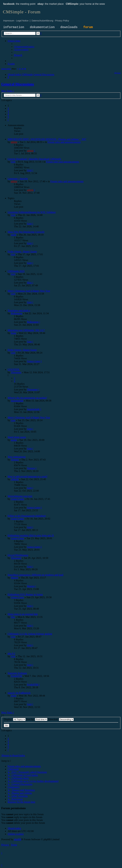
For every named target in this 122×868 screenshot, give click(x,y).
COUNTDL (14, 370)
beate (14, 333)
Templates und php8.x (19, 311)
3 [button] (8, 111)
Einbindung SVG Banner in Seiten (25, 594)
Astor (14, 696)
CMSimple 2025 (16, 271)
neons (14, 440)
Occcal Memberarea (18, 555)
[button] (8, 120)
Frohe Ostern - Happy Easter (22, 252)
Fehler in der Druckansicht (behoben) (27, 516)
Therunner (16, 372)
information (14, 27)
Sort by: (37, 719)
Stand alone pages (17, 437)
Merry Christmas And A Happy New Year (29, 291)
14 (20, 69)
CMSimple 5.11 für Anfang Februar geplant (30, 634)
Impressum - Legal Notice (16, 21)
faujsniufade (17, 401)
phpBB (18, 839)
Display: (15, 719)
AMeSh (15, 479)
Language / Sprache (18, 179)
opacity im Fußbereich (19, 693)
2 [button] (8, 108)
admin (14, 142)
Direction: (61, 719)
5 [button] (8, 117)
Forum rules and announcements (64, 142)
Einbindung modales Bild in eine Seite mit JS (31, 535)
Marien (14, 578)
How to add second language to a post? (27, 476)
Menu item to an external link (23, 614)
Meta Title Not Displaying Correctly (26, 232)
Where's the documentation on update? (27, 398)
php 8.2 (11, 653)
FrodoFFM (16, 676)
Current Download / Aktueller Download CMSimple (34, 159)
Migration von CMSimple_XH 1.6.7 (26, 330)
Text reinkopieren (17, 457)
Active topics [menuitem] (6, 69)
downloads (69, 27)
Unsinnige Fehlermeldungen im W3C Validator (32, 212)
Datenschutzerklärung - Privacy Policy (50, 21)
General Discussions (18, 84)
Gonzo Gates (34, 361)
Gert (13, 162)
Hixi (29, 283)
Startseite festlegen (17, 673)
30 (22, 69)
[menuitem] (24, 47)
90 (25, 69)
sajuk (14, 235)
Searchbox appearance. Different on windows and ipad (35, 575)
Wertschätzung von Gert (20, 496)
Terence (15, 460)
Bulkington (17, 313)
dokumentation (42, 27)
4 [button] (8, 114)
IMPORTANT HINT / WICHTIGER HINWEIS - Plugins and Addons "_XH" (47, 139)
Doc (13, 617)
